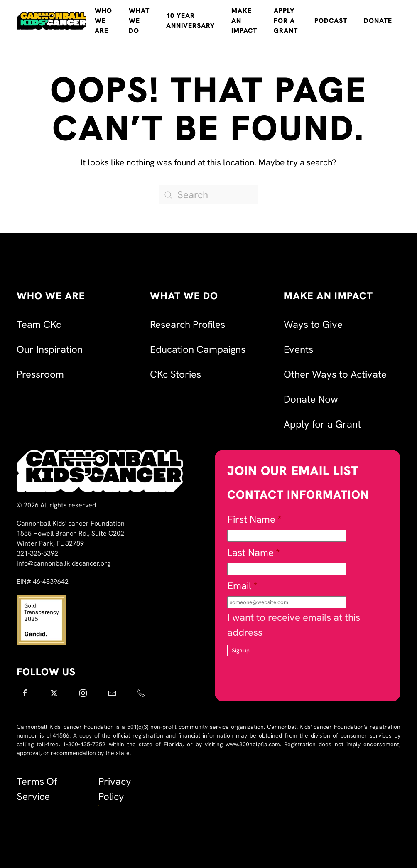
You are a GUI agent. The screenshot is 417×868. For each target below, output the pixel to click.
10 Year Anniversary (190, 21)
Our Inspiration (50, 349)
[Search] (208, 195)
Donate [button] (378, 21)
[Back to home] (52, 21)
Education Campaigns (198, 349)
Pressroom (40, 374)
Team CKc (39, 324)
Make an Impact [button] (244, 21)
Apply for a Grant (286, 21)
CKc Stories (175, 374)
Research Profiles (188, 324)
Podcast (331, 21)
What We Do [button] (139, 21)
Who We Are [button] (103, 21)
